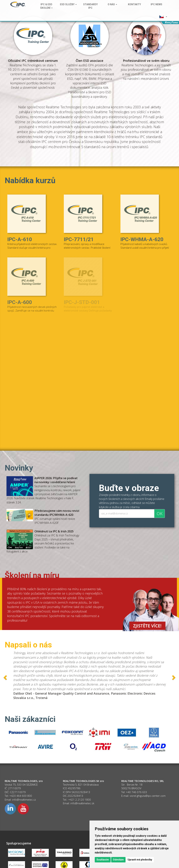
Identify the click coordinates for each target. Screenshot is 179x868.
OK (160, 513)
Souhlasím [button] (103, 860)
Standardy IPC (90, 6)
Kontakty (134, 4)
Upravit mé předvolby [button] (140, 860)
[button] (163, 17)
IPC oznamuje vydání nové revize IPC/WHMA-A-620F (57, 517)
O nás (112, 4)
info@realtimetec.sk (82, 803)
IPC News (156, 4)
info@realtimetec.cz (24, 800)
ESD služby (68, 4)
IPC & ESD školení (46, 6)
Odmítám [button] (118, 860)
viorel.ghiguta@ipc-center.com (148, 796)
